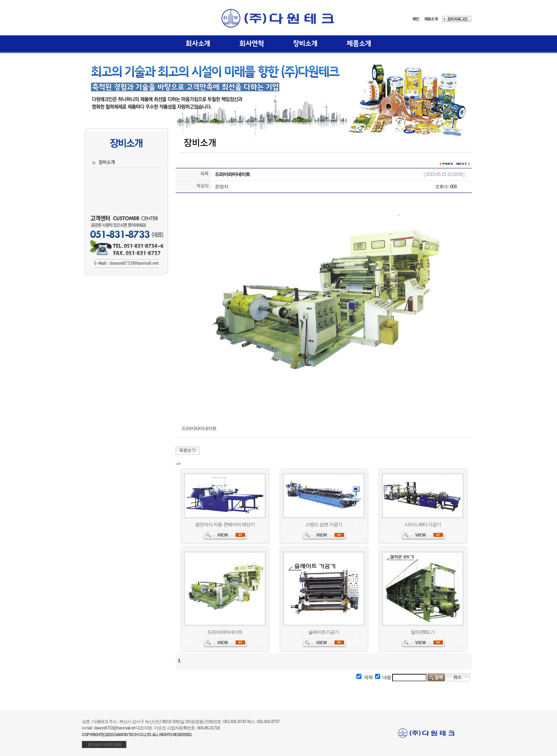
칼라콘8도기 (423, 632)
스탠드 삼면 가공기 (324, 525)
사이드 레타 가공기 (423, 525)
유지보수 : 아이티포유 (104, 744)
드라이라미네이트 (225, 632)
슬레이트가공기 (324, 632)
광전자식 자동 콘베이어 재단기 (225, 525)
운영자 (221, 187)
